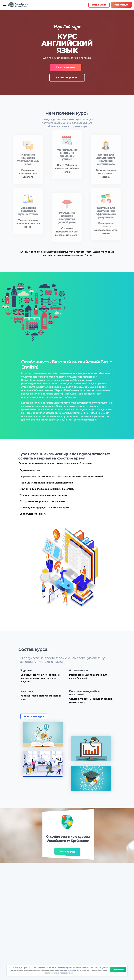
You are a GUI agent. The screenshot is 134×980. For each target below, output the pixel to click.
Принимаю (118, 969)
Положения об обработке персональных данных (34, 970)
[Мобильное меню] (4, 5)
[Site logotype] (19, 5)
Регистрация (121, 5)
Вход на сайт (99, 5)
